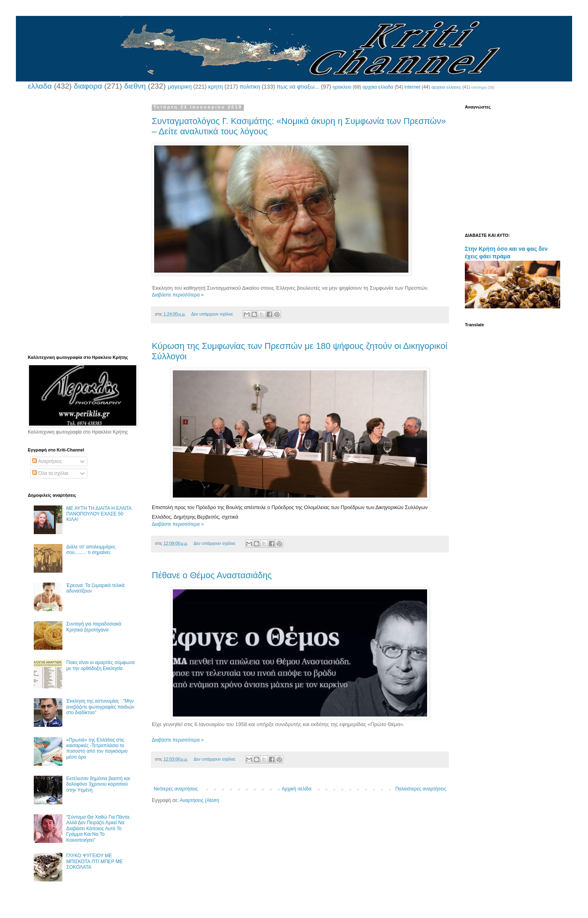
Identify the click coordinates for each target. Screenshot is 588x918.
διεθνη (135, 86)
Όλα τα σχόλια (50, 473)
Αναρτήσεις (47, 461)
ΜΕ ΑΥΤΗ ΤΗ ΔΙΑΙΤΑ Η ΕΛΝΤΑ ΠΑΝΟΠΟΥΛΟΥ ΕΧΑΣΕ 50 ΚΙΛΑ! (99, 514)
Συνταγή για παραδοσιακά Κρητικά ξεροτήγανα (94, 627)
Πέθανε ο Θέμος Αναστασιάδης (212, 575)
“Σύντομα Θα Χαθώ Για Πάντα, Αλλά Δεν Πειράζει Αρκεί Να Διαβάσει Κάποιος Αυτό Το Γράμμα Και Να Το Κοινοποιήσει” (99, 829)
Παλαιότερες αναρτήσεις (421, 789)
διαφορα (88, 86)
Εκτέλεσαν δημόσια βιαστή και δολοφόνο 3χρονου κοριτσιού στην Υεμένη (98, 784)
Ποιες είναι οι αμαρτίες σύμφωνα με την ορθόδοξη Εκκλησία (101, 665)
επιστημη (479, 87)
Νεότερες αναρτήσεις (176, 789)
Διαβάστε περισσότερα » (178, 295)
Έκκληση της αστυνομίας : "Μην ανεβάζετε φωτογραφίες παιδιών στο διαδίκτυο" (101, 707)
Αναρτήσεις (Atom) (199, 800)
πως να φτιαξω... (298, 87)
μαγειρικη (180, 87)
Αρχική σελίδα (297, 789)
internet (412, 87)
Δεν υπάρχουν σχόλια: (213, 314)
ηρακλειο (342, 87)
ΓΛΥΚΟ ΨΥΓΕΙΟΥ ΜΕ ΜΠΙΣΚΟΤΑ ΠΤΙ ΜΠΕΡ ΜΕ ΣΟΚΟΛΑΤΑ (95, 861)
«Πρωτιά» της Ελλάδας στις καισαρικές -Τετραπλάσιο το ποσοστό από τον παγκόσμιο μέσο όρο (97, 749)
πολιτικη (250, 87)
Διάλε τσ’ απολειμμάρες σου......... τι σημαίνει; (91, 550)
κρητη (216, 87)
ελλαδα (40, 86)
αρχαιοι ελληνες (446, 87)
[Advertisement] (81, 224)
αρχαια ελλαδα (378, 87)
